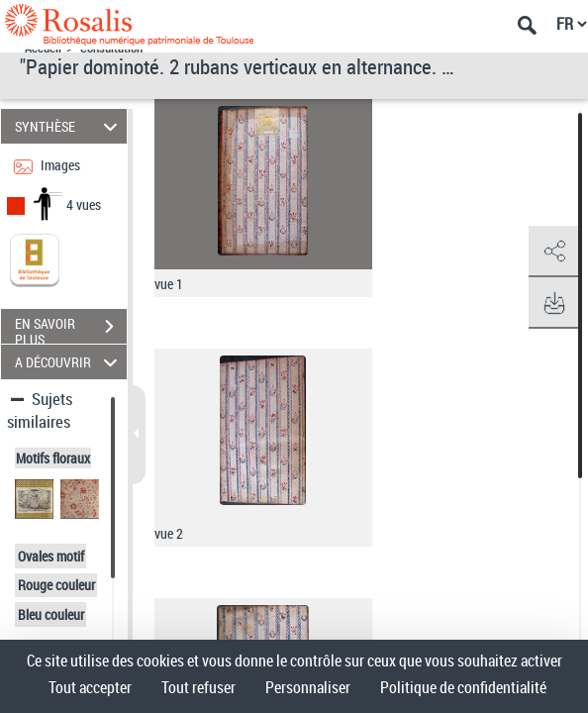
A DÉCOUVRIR (69, 362)
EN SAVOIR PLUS (71, 329)
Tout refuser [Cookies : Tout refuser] (198, 687)
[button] (553, 252)
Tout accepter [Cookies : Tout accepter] (90, 687)
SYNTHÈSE (69, 126)
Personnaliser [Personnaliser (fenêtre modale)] (308, 687)
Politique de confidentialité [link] (463, 687)
